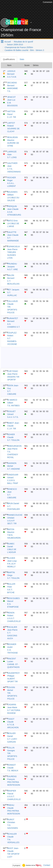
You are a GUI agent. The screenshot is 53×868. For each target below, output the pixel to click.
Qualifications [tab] (9, 59)
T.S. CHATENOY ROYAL (13, 454)
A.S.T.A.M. (12, 77)
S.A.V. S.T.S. (13, 417)
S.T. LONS (12, 157)
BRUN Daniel (13, 503)
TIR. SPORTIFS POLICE (12, 310)
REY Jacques (13, 290)
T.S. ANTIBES (13, 406)
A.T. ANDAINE (13, 469)
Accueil (8, 42)
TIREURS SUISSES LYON (12, 255)
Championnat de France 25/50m (19, 47)
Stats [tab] (22, 59)
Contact (47, 865)
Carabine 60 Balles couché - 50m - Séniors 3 (24, 50)
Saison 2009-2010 (15, 45)
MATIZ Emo (12, 221)
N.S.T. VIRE (13, 269)
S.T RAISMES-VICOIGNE (12, 341)
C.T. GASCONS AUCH (12, 636)
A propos (16, 865)
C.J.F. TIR (12, 117)
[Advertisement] (26, 358)
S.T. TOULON (13, 440)
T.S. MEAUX (13, 771)
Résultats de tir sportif (23, 42)
